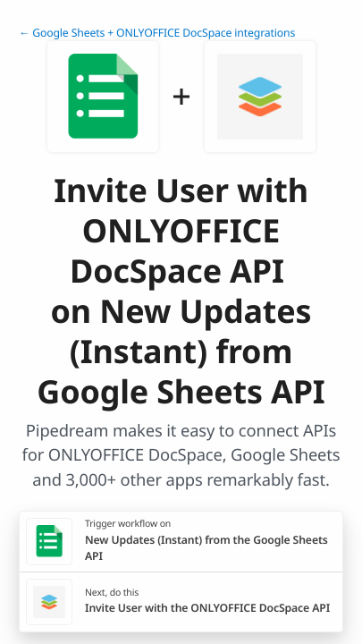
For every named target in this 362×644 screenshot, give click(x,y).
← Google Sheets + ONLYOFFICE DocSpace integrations (157, 33)
